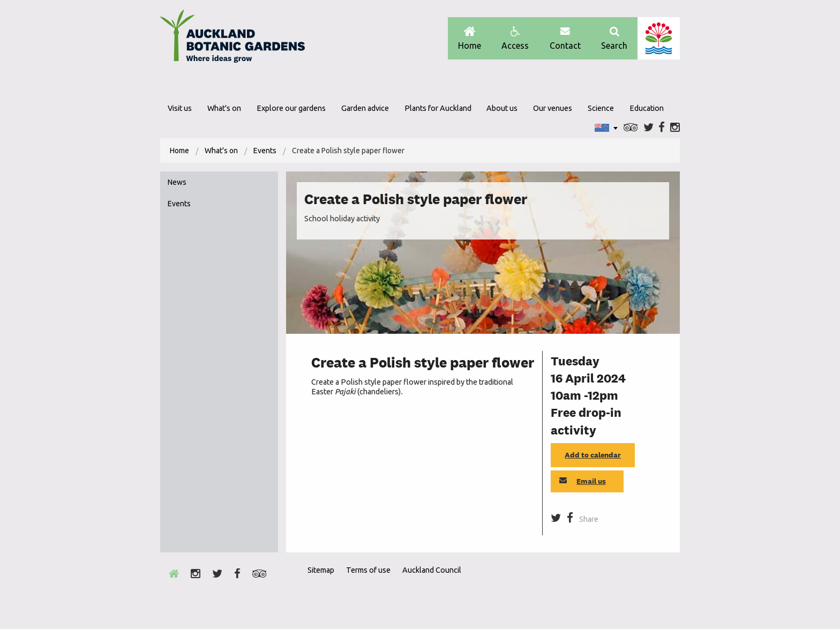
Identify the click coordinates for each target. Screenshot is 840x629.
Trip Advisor (631, 128)
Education (647, 108)
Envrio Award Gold (603, 589)
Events (265, 151)
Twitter (648, 128)
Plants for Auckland (438, 108)
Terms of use (368, 570)
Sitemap (321, 570)
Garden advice (365, 108)
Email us (583, 481)
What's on (224, 108)
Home (470, 38)
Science (601, 108)
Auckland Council (659, 38)
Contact (565, 38)
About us (502, 108)
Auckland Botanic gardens (232, 39)
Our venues (553, 108)
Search (614, 38)
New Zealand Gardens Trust (658, 589)
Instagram (675, 128)
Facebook (662, 128)
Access (515, 38)
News (177, 182)
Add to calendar (593, 455)
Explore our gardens (291, 108)
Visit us (180, 108)
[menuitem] (179, 151)
